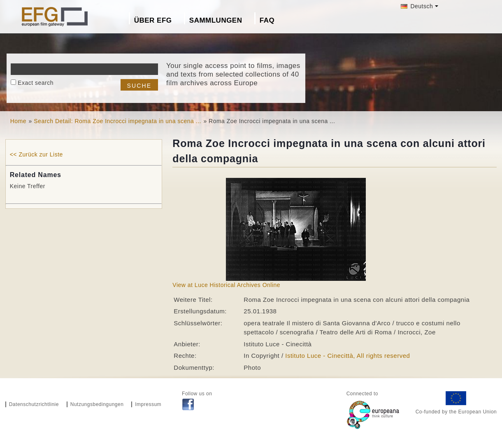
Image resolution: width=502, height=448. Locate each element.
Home (18, 121)
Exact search (36, 83)
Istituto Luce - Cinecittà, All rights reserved (347, 356)
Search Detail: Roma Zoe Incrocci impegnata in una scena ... (117, 121)
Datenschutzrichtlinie (34, 404)
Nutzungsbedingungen (97, 404)
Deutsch (417, 6)
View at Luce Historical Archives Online (226, 285)
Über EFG (153, 20)
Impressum (148, 404)
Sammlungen (216, 20)
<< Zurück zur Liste (36, 154)
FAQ (267, 20)
